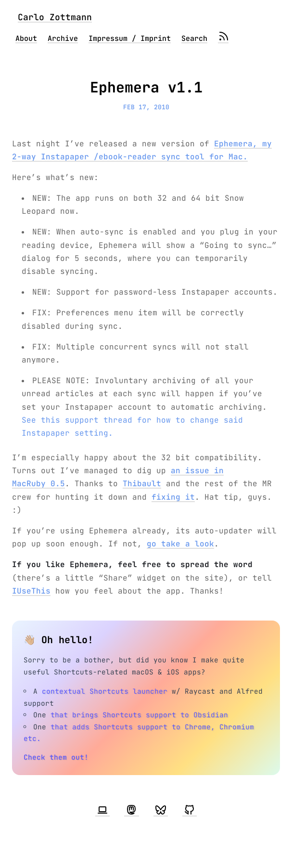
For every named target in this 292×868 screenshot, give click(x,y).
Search (194, 39)
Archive (63, 39)
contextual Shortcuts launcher (105, 691)
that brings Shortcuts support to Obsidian (139, 715)
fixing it (173, 497)
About (26, 39)
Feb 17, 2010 (146, 107)
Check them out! (56, 757)
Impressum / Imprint (130, 39)
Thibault (142, 484)
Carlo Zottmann (55, 17)
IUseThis (31, 591)
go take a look (180, 544)
